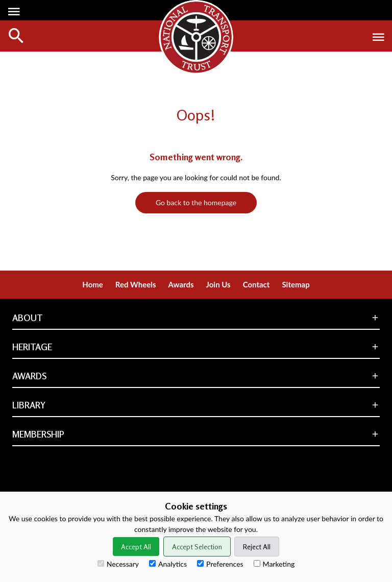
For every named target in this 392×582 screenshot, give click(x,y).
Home (93, 284)
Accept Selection (197, 547)
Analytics (168, 564)
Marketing (274, 564)
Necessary (118, 564)
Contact (256, 284)
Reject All (257, 547)
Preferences (220, 564)
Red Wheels (136, 284)
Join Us (218, 284)
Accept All (136, 547)
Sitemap (296, 284)
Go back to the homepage (196, 202)
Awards (181, 284)
